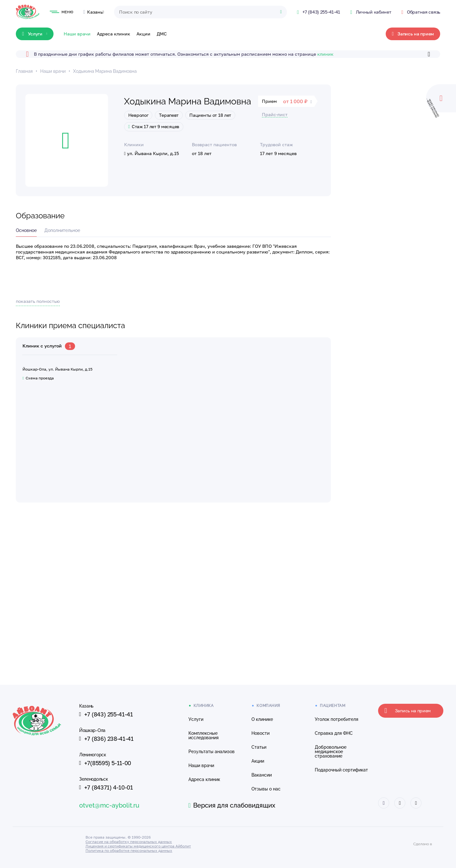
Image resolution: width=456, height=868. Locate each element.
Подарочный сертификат (341, 770)
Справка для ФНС (334, 733)
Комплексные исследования (203, 735)
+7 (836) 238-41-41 (106, 739)
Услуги (196, 719)
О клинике (262, 719)
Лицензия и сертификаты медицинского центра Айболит (138, 846)
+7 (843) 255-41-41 (106, 714)
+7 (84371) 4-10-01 (106, 787)
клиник (325, 54)
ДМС (162, 34)
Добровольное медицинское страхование (331, 752)
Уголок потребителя (336, 719)
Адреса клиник (114, 34)
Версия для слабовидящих (232, 805)
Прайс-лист (275, 114)
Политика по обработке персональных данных (129, 850)
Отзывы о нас (266, 789)
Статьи (259, 747)
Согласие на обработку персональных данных (129, 842)
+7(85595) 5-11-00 (105, 763)
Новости (260, 733)
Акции (143, 34)
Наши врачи (77, 34)
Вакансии (262, 775)
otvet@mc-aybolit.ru (109, 805)
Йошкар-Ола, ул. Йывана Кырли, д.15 (57, 369)
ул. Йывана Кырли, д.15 (152, 153)
